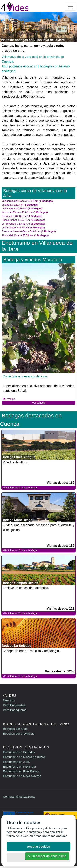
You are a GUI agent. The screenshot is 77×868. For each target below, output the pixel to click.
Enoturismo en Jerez (17, 762)
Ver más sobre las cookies (49, 836)
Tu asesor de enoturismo (47, 856)
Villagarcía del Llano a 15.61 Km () (28, 201)
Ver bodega (39, 403)
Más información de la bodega (20, 488)
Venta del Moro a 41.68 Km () (25, 212)
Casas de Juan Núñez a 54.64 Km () (29, 231)
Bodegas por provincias (19, 733)
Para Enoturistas (14, 705)
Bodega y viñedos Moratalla (33, 260)
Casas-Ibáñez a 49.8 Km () (23, 220)
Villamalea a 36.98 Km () (22, 208)
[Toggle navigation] (70, 7)
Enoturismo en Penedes (19, 752)
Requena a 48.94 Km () (22, 216)
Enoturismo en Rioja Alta (19, 766)
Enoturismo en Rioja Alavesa (22, 776)
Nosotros (9, 700)
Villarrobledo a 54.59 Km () (23, 227)
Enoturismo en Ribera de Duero (24, 757)
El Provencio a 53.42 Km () (23, 224)
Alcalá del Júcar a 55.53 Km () (25, 235)
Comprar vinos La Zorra (19, 796)
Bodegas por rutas (15, 729)
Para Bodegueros (15, 710)
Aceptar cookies (38, 846)
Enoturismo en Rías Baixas (21, 771)
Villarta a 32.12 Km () (20, 205)
